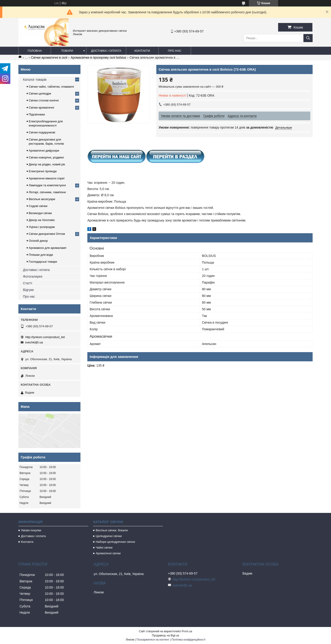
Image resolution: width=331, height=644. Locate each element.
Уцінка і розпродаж (42, 227)
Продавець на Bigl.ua (165, 635)
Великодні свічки (40, 213)
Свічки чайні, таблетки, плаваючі (51, 87)
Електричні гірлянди (43, 171)
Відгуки (28, 290)
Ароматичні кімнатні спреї (47, 178)
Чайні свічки (104, 548)
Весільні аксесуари (42, 199)
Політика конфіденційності (188, 640)
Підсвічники (37, 114)
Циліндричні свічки (109, 536)
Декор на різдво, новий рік (47, 164)
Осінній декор (38, 241)
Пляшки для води (41, 255)
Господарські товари (43, 262)
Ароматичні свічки (108, 553)
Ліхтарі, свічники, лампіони (47, 192)
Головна (35, 51)
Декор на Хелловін (42, 220)
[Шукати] (308, 38)
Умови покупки (31, 530)
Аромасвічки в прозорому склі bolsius (98, 57)
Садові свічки (38, 206)
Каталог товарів (35, 80)
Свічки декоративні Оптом (47, 234)
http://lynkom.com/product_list (45, 337)
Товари (67, 51)
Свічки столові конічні (44, 100)
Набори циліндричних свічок (115, 542)
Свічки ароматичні (41, 108)
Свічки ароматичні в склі (49, 57)
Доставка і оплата (106, 51)
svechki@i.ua (34, 342)
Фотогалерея (33, 276)
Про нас (175, 51)
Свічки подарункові (42, 132)
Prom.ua (187, 631)
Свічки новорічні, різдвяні (46, 157)
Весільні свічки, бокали (112, 530)
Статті (28, 283)
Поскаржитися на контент (153, 640)
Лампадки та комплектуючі (47, 185)
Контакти (142, 51)
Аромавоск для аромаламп (48, 248)
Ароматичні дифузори (44, 151)
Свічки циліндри (40, 93)
